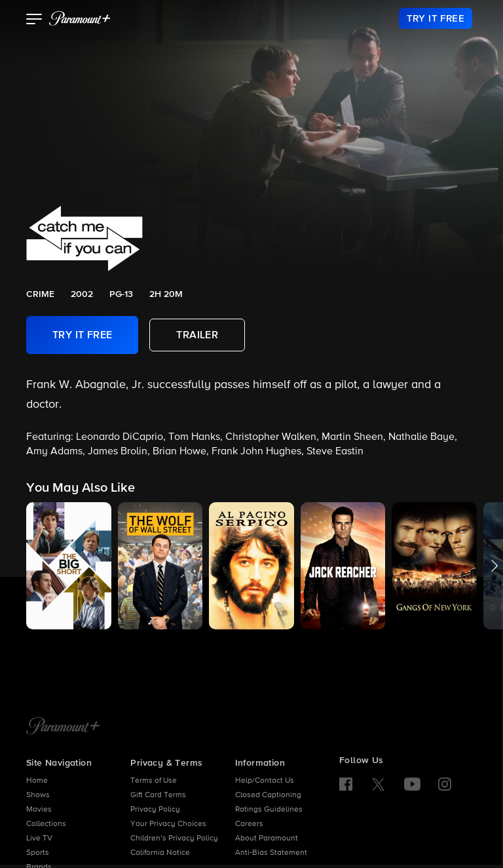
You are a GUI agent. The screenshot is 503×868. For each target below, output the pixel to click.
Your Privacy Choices (168, 824)
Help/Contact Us (265, 781)
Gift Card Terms (158, 795)
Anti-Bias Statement (271, 853)
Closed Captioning (268, 795)
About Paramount (267, 838)
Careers (249, 824)
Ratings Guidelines (269, 810)
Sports (38, 853)
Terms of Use (154, 781)
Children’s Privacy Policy (174, 838)
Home (37, 781)
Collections (46, 824)
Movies (39, 810)
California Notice (160, 853)
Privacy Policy (155, 810)
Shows (38, 795)
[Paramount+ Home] (63, 727)
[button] (34, 20)
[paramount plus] (80, 18)
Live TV (39, 838)
